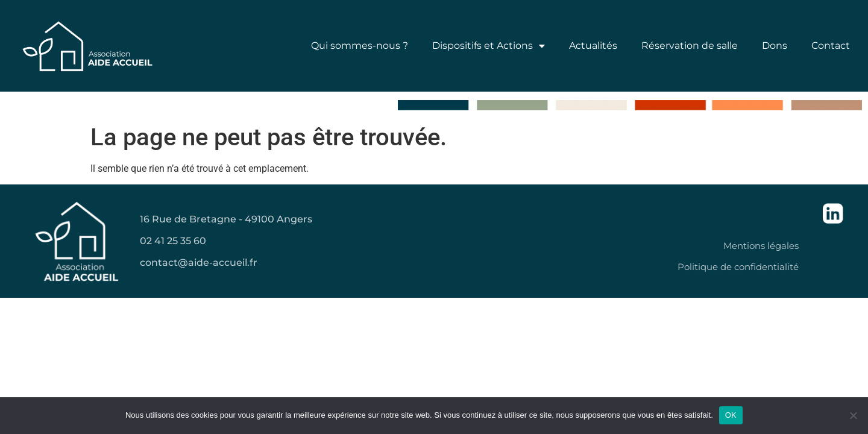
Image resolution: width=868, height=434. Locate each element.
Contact (831, 46)
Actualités (593, 46)
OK (731, 415)
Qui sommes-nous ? (360, 46)
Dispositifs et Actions (489, 46)
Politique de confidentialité (738, 267)
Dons (775, 46)
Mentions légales (761, 246)
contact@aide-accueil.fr (199, 263)
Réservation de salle (690, 46)
